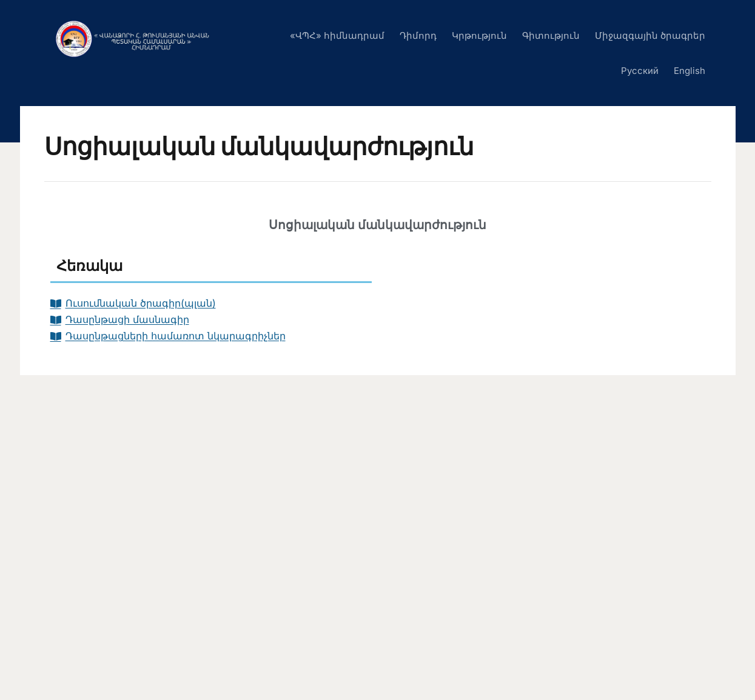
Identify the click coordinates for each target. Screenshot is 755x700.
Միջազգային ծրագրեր (650, 35)
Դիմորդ (418, 35)
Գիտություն (551, 35)
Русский (640, 71)
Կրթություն (479, 35)
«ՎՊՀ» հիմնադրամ (337, 35)
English (690, 71)
